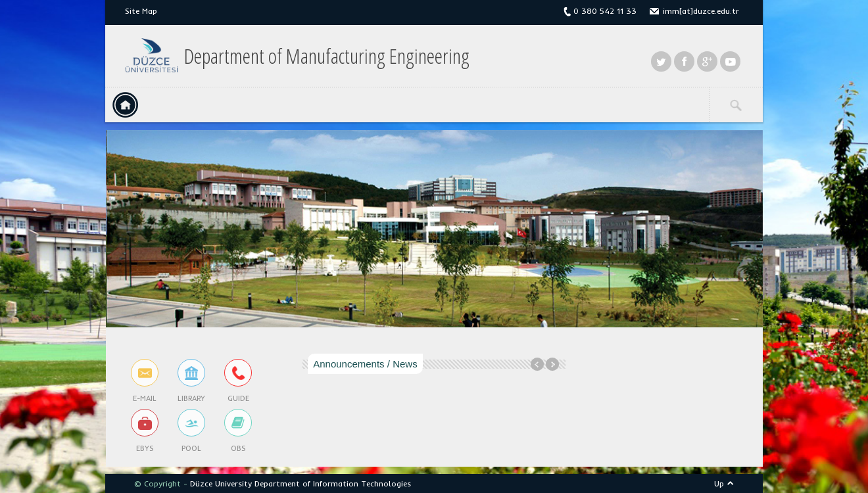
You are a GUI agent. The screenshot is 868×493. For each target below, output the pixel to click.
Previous (537, 364)
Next (552, 364)
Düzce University (221, 483)
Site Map (141, 11)
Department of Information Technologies (333, 483)
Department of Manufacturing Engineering (327, 56)
